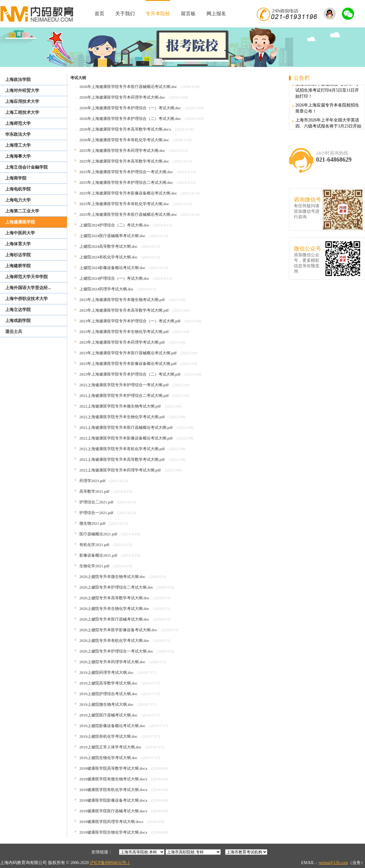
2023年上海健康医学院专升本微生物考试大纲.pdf (122, 300)
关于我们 (125, 14)
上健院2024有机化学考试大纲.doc (108, 257)
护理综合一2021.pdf (96, 513)
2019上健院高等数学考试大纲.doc (108, 683)
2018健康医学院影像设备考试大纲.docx (113, 800)
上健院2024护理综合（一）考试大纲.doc (114, 278)
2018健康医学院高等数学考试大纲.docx (113, 768)
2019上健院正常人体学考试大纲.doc (110, 747)
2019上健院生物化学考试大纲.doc (108, 758)
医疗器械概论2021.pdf (98, 534)
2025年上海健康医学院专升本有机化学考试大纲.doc (124, 204)
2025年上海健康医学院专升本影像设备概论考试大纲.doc (128, 193)
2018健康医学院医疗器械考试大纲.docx (113, 811)
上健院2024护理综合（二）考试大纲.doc (114, 225)
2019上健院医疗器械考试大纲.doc (108, 715)
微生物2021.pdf (92, 523)
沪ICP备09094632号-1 (110, 863)
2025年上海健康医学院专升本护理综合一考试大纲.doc (126, 172)
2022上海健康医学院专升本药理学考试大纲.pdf (120, 470)
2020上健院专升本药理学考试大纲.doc (112, 662)
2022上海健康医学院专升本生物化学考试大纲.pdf (122, 417)
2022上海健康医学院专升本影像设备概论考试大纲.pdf (126, 438)
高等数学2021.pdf (94, 491)
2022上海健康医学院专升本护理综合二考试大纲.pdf (124, 395)
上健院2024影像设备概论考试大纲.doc (112, 268)
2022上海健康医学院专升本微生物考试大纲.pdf (120, 406)
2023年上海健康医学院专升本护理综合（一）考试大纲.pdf (130, 321)
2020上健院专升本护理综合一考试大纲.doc (116, 651)
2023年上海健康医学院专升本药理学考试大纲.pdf (122, 342)
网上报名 (216, 14)
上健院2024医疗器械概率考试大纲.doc (112, 236)
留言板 (188, 14)
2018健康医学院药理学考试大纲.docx (111, 822)
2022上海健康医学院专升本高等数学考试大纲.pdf (122, 459)
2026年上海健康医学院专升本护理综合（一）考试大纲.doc (130, 108)
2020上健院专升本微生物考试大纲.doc (112, 577)
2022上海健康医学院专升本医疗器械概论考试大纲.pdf (126, 427)
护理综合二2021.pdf (96, 502)
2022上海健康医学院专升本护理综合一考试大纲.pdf (124, 385)
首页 (99, 14)
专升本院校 (158, 14)
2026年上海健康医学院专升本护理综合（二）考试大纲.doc (130, 119)
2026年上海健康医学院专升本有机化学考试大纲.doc (124, 140)
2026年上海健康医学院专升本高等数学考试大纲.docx (125, 129)
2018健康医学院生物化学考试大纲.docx (113, 832)
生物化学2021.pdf (94, 566)
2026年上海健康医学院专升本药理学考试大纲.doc (122, 97)
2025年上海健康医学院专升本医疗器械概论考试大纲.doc (128, 214)
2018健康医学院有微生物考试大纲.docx (113, 779)
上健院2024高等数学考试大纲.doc (108, 246)
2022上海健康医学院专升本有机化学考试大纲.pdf (122, 449)
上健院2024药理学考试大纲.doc (106, 289)
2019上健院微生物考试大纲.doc (106, 704)
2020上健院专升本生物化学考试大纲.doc (114, 609)
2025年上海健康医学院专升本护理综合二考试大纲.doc (126, 182)
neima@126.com (333, 863)
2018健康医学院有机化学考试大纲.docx (113, 790)
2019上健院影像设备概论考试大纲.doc (112, 726)
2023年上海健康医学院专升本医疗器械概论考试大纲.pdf (128, 353)
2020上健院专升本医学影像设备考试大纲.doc (118, 630)
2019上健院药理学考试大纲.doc (106, 672)
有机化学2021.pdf (94, 545)
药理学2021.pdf (92, 481)
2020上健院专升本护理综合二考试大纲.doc (116, 587)
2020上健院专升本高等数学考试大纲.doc (114, 598)
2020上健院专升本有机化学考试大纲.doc (114, 640)
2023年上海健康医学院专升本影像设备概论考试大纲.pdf (128, 364)
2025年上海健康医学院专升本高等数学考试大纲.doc (124, 161)
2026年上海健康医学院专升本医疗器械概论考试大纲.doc (128, 87)
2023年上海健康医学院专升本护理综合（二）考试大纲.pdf (130, 374)
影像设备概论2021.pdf (98, 555)
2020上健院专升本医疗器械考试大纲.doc (114, 619)
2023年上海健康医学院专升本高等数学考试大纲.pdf (124, 310)
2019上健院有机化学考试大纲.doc (108, 736)
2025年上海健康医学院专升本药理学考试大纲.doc (122, 150)
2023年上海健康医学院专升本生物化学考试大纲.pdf (124, 332)
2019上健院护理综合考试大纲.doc (108, 694)
